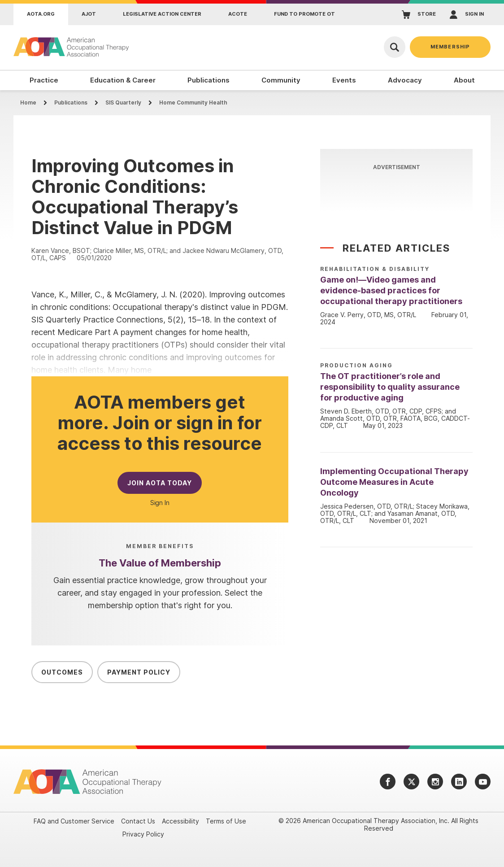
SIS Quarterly (123, 102)
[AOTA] (72, 47)
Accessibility (180, 821)
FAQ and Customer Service (74, 821)
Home (28, 102)
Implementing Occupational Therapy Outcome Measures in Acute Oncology (394, 482)
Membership (450, 47)
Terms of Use (226, 821)
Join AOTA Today (160, 483)
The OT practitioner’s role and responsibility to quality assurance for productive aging (390, 387)
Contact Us (138, 821)
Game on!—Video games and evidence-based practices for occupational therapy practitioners (391, 290)
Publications (71, 102)
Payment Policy (139, 672)
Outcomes (62, 672)
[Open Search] (395, 47)
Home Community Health (193, 102)
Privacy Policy (143, 834)
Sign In (160, 503)
